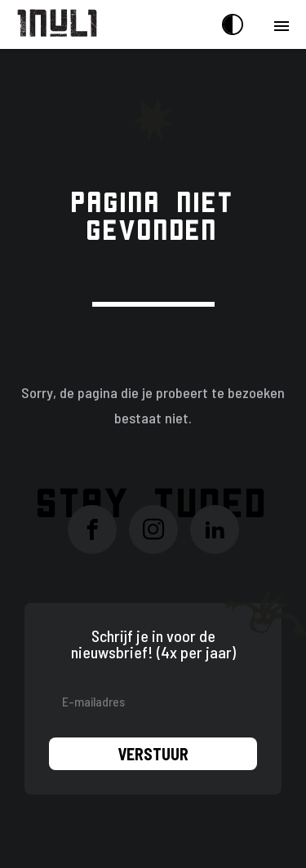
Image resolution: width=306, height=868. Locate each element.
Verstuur (153, 754)
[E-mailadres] (153, 701)
